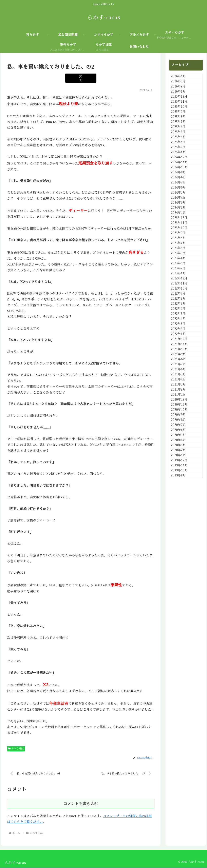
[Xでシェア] (81, 78)
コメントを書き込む (81, 804)
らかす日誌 (16, 749)
